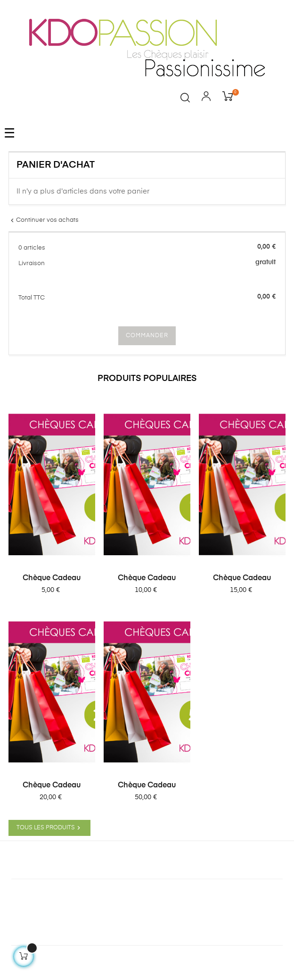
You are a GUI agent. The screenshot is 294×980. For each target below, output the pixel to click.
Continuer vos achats (44, 220)
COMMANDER (147, 336)
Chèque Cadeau (52, 578)
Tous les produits (49, 828)
